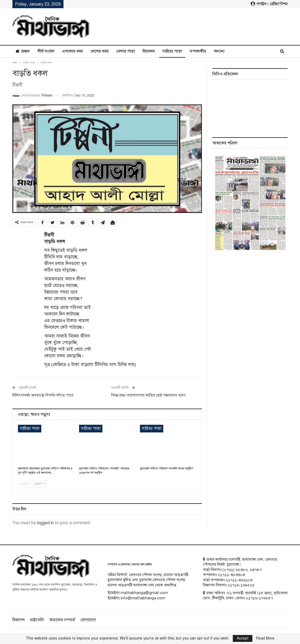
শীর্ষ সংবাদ (46, 51)
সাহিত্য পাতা (172, 51)
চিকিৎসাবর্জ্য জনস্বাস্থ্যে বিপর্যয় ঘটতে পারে (43, 395)
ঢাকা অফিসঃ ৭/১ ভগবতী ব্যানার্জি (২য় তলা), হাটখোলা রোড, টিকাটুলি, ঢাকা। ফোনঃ (245, 596)
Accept (243, 638)
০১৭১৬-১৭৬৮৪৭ (259, 598)
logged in (45, 523)
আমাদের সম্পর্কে (62, 620)
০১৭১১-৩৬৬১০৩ (239, 580)
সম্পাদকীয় (198, 51)
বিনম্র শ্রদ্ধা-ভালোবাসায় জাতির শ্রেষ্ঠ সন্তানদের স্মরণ (148, 395)
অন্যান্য (219, 51)
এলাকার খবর (72, 51)
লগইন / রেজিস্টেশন (269, 4)
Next (40, 484)
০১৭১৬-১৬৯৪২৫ (241, 585)
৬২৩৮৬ (242, 570)
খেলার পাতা (126, 51)
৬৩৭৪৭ (256, 570)
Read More (265, 638)
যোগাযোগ (88, 620)
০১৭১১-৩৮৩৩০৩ (231, 575)
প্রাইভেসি (37, 620)
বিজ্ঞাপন (19, 620)
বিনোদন (149, 51)
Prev (25, 484)
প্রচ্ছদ (23, 51)
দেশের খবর (99, 51)
